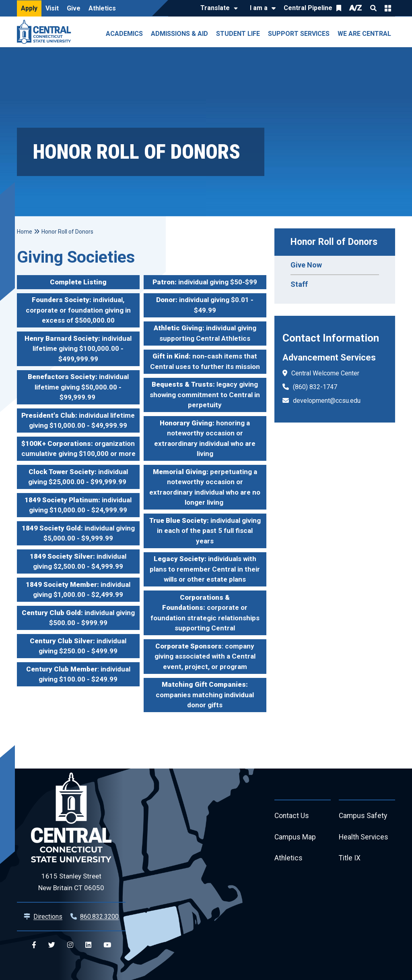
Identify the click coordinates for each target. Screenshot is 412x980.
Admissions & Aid (179, 34)
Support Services (299, 34)
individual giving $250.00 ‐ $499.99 (78, 646)
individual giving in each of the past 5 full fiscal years (205, 531)
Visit (52, 8)
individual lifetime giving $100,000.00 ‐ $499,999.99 (78, 349)
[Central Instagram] (70, 945)
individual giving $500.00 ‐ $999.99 (78, 618)
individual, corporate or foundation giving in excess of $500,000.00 (78, 310)
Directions (48, 917)
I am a (259, 8)
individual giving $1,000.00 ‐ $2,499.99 (78, 590)
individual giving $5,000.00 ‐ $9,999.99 (78, 533)
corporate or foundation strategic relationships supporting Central (205, 613)
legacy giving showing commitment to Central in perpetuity (205, 395)
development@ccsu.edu (327, 401)
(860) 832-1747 (315, 387)
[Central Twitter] (52, 945)
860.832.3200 (99, 917)
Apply (29, 8)
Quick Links (388, 8)
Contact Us (292, 816)
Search (373, 8)
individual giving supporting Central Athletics (205, 333)
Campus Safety (364, 816)
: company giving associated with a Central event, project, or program (205, 656)
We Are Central (364, 34)
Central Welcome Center (325, 373)
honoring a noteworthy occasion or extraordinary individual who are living (205, 438)
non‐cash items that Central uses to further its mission (205, 361)
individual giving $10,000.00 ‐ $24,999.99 (78, 505)
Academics (124, 34)
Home (25, 232)
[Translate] (217, 8)
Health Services (364, 838)
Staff (299, 284)
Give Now (306, 265)
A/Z (356, 8)
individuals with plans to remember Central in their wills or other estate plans (205, 569)
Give (74, 8)
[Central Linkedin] (88, 945)
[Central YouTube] (107, 945)
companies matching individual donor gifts (205, 695)
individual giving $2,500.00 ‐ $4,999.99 (78, 561)
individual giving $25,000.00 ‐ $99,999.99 (78, 477)
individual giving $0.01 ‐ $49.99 (205, 305)
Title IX (350, 860)
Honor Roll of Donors (334, 242)
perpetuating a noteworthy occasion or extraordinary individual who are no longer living (205, 487)
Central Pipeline (308, 8)
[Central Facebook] (34, 945)
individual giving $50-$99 (205, 282)
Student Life (238, 34)
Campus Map (296, 838)
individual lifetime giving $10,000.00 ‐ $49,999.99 (78, 421)
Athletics (102, 8)
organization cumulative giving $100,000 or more (78, 449)
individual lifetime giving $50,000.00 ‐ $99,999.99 (78, 387)
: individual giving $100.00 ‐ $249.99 (78, 674)
